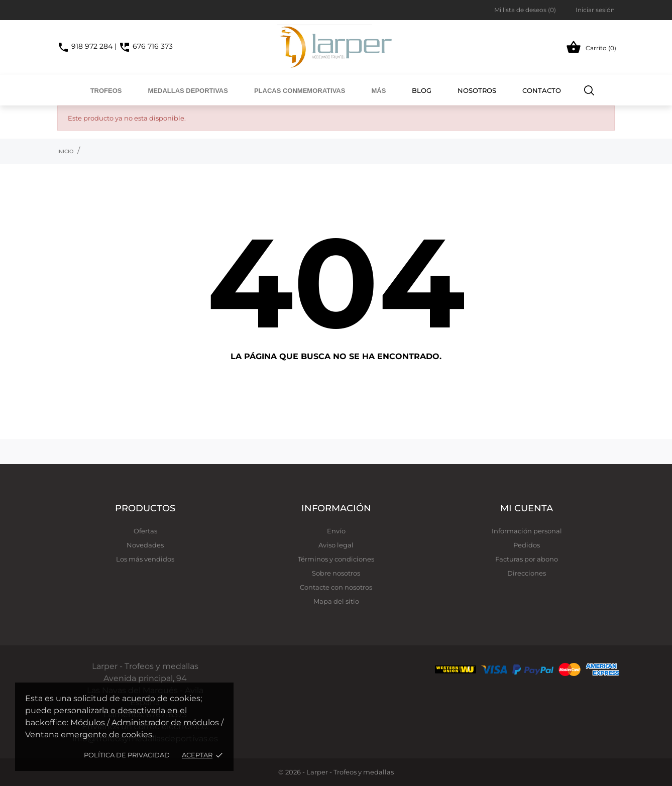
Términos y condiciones (336, 559)
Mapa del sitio (336, 601)
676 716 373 (146, 46)
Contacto (542, 90)
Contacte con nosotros (336, 587)
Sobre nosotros (336, 573)
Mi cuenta (527, 508)
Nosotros (477, 90)
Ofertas (145, 531)
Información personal (527, 531)
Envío (336, 531)
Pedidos (527, 545)
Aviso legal (336, 545)
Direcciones (527, 573)
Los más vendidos (145, 559)
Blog (422, 90)
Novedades (145, 545)
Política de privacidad (127, 755)
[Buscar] (589, 90)
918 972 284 (85, 46)
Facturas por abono (527, 559)
